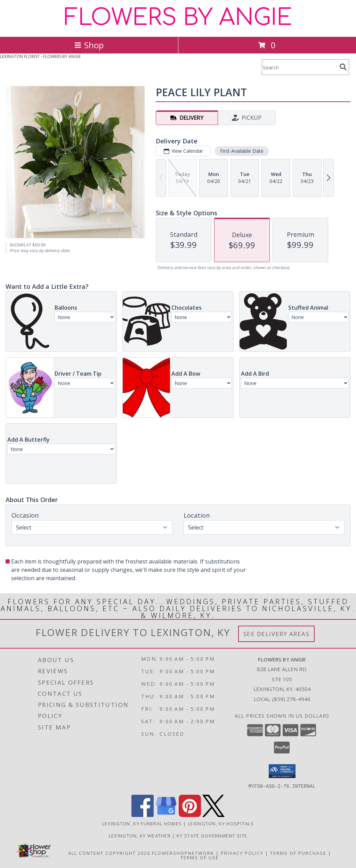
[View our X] (213, 815)
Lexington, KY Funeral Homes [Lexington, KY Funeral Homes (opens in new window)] (142, 823)
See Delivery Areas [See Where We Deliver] (277, 634)
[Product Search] (299, 67)
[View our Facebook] (143, 815)
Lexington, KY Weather (140, 835)
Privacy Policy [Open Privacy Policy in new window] (242, 853)
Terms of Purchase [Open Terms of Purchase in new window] (298, 853)
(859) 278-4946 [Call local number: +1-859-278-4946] (291, 699)
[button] (282, 771)
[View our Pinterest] (190, 815)
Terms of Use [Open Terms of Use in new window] (200, 857)
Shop (89, 45)
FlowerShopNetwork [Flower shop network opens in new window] (183, 853)
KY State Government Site (212, 835)
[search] (343, 67)
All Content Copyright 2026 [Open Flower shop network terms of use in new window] (109, 853)
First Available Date (242, 151)
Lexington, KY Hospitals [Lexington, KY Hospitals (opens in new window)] (221, 823)
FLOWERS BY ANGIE (178, 18)
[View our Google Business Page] (166, 815)
